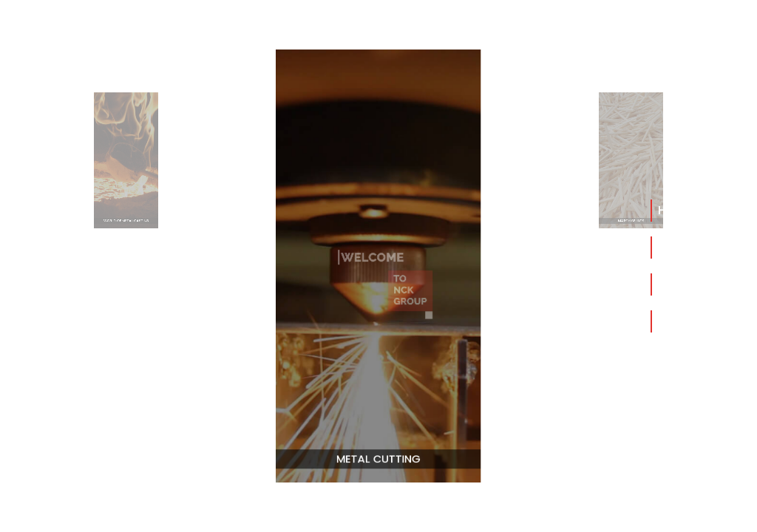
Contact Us (692, 321)
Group (677, 284)
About (676, 247)
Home (676, 210)
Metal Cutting (379, 450)
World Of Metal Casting (126, 210)
